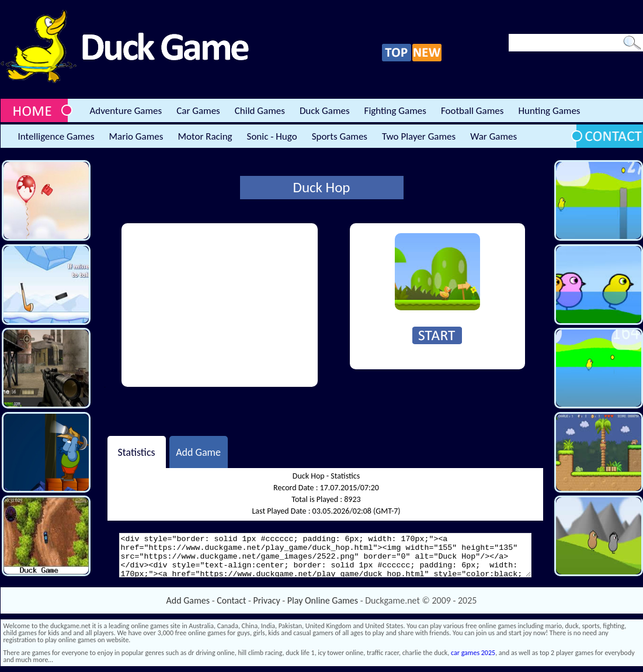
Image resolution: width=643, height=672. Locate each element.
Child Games (260, 111)
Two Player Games (419, 136)
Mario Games (136, 136)
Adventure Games (126, 111)
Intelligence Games (56, 136)
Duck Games (325, 111)
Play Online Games (323, 600)
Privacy (267, 600)
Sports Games (340, 136)
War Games (493, 136)
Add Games (188, 600)
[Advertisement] (220, 305)
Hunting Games (549, 111)
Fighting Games (395, 111)
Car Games (198, 111)
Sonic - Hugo (272, 136)
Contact (231, 600)
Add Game (198, 452)
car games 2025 (473, 653)
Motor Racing (205, 136)
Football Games (472, 111)
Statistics (136, 452)
